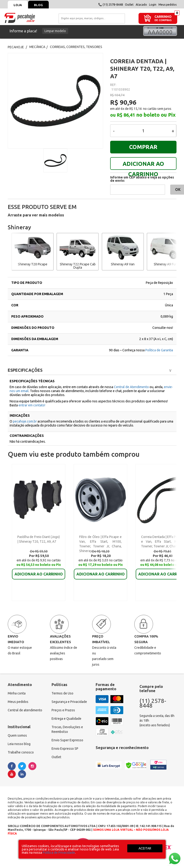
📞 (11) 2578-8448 (111, 4)
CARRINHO (163, 17)
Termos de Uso (62, 693)
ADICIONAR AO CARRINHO (143, 165)
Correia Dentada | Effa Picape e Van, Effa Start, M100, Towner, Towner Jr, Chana (162, 542)
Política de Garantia (159, 350)
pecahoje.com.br (25, 421)
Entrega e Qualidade (66, 719)
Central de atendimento (25, 710)
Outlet (129, 5)
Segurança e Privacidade (69, 702)
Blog (38, 5)
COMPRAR (143, 147)
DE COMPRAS (163, 20)
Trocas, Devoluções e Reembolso (67, 729)
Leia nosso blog (19, 744)
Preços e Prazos (63, 710)
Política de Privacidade (59, 853)
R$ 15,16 (136, 109)
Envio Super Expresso (67, 740)
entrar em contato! (32, 405)
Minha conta (17, 693)
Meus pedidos (167, 5)
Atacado (141, 5)
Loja (18, 5)
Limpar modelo (55, 31)
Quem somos (17, 735)
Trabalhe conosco (21, 752)
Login (153, 5)
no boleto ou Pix (156, 115)
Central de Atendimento (132, 387)
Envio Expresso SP (65, 749)
